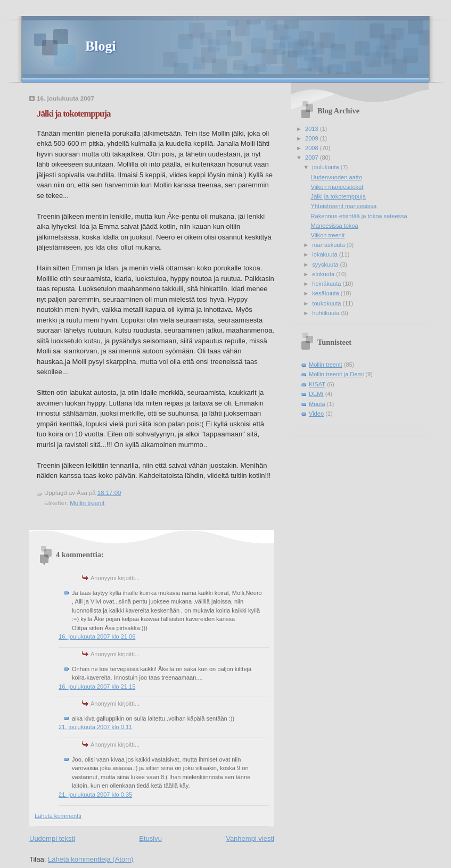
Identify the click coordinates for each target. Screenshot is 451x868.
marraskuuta (329, 245)
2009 (313, 138)
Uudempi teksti (52, 838)
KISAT (317, 384)
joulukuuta (326, 167)
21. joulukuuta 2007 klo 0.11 (95, 727)
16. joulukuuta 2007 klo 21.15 (97, 687)
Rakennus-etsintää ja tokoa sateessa (359, 216)
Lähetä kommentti (58, 816)
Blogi (101, 46)
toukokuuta (327, 303)
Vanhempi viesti (250, 838)
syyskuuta (326, 264)
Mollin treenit (87, 503)
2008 (313, 148)
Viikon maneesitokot (337, 187)
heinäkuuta (327, 284)
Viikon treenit (328, 235)
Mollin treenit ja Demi (336, 374)
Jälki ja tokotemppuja (74, 114)
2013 (313, 129)
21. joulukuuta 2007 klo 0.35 (95, 795)
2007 (313, 158)
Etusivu (150, 838)
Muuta (317, 404)
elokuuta (324, 274)
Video (316, 414)
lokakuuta (325, 254)
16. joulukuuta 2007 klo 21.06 (97, 636)
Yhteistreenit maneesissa (344, 206)
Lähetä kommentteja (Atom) (91, 859)
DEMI (316, 394)
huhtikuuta (326, 313)
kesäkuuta (326, 293)
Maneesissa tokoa (335, 226)
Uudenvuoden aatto (337, 177)
